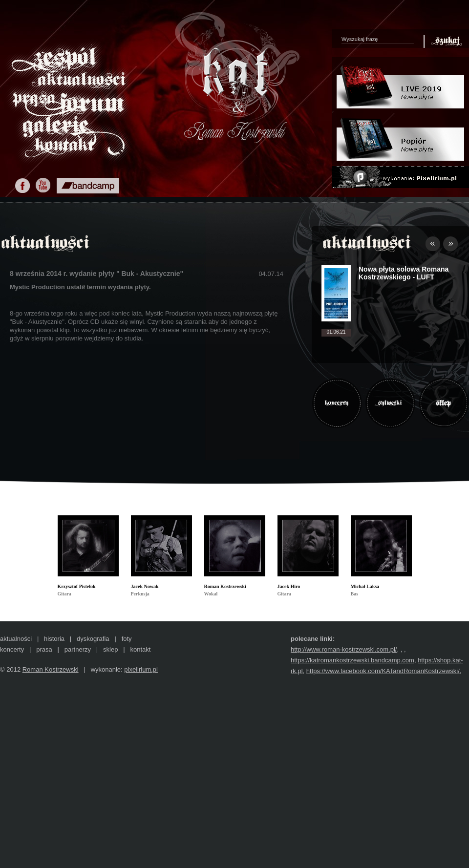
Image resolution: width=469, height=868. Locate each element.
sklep (110, 649)
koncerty (12, 649)
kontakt (140, 649)
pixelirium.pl (141, 669)
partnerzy (78, 649)
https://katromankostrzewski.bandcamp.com (352, 660)
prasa (44, 649)
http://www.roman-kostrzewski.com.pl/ (344, 649)
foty (127, 639)
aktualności (16, 639)
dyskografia (93, 639)
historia (54, 639)
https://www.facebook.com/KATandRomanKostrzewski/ (383, 671)
